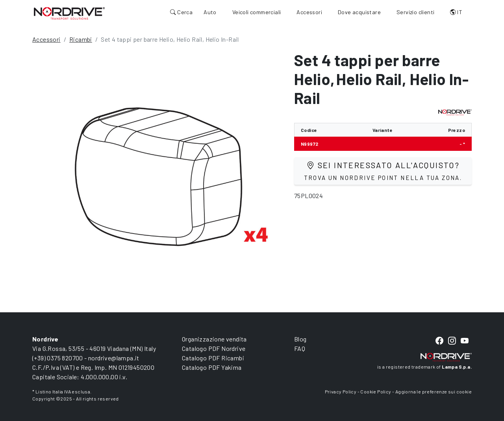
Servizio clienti (415, 12)
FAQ (300, 348)
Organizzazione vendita (214, 339)
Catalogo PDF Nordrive (214, 348)
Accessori (309, 12)
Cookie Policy (376, 391)
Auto (210, 12)
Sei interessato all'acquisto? (383, 171)
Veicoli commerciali (257, 12)
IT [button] (456, 12)
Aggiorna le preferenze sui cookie (434, 391)
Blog (300, 339)
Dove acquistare (359, 12)
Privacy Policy (341, 391)
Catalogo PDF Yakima (212, 367)
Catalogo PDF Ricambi (213, 358)
